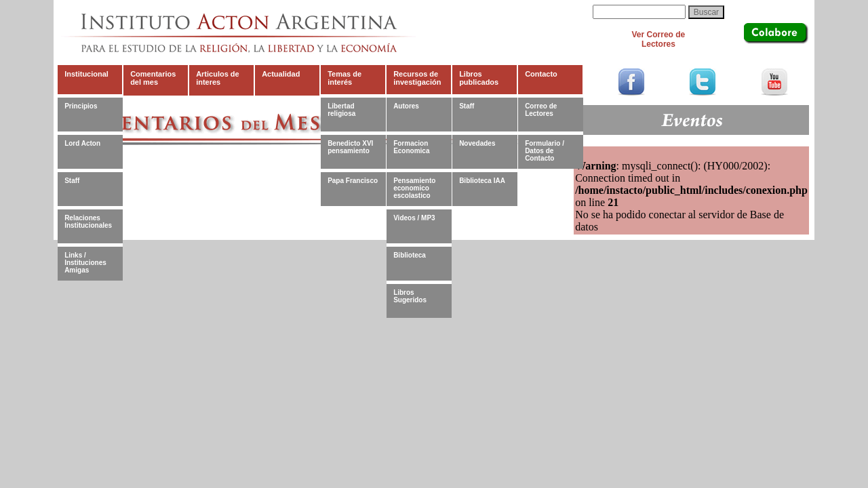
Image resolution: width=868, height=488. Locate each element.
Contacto (541, 74)
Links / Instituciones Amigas (85, 262)
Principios (81, 106)
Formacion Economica (411, 147)
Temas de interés (344, 78)
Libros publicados (479, 78)
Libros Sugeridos (410, 296)
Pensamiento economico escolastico (414, 188)
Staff (72, 181)
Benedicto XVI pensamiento (350, 147)
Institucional (86, 74)
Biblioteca (410, 255)
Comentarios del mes (153, 78)
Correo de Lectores (541, 110)
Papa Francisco (353, 181)
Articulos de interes (218, 78)
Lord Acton (82, 143)
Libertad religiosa (341, 110)
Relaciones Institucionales (88, 222)
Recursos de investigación (417, 78)
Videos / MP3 (414, 218)
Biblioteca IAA (482, 181)
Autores (406, 106)
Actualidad (281, 74)
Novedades (477, 143)
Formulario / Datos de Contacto (545, 150)
